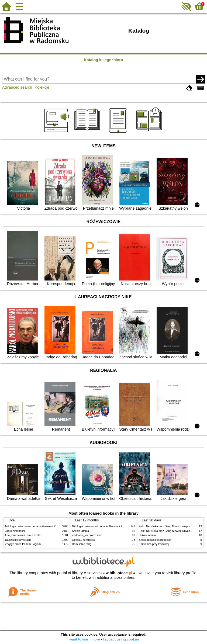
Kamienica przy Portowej (154, 544)
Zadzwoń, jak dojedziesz (87, 535)
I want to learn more (84, 639)
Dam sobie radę (82, 544)
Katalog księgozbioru (103, 60)
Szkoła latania (80, 531)
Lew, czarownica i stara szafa (23, 535)
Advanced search (17, 87)
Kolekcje (42, 87)
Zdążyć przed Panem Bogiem (23, 544)
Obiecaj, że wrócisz (84, 540)
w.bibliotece (119, 573)
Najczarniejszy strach (18, 540)
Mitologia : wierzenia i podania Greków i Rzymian (35, 526)
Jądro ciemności (15, 531)
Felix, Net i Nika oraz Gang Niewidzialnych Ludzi (168, 526)
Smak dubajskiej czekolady (155, 540)
